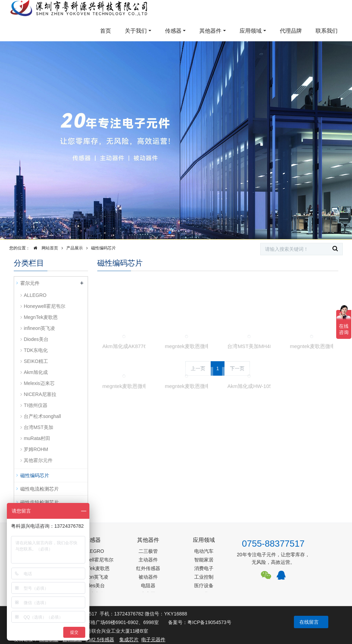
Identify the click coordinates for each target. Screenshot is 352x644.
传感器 (173, 31)
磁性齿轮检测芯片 (40, 502)
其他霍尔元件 (38, 460)
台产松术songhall (42, 416)
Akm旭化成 (36, 372)
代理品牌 (291, 31)
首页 (106, 31)
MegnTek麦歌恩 (41, 317)
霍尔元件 (30, 283)
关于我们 (136, 31)
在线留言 (309, 622)
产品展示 (75, 248)
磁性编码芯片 (103, 248)
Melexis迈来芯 (39, 383)
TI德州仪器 (35, 405)
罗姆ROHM (36, 449)
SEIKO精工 (36, 361)
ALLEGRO (35, 295)
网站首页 (44, 248)
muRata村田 (37, 438)
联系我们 (327, 31)
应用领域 (251, 31)
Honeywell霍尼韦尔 (45, 306)
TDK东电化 (36, 350)
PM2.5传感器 (100, 640)
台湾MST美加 (38, 427)
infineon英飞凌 (39, 328)
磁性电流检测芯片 (40, 489)
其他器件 (210, 31)
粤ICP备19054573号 (209, 622)
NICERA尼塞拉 (40, 394)
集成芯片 (129, 640)
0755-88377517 (273, 544)
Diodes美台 (36, 339)
